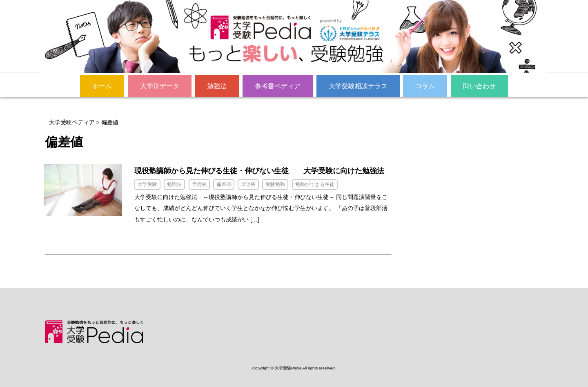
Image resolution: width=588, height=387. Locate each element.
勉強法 (217, 86)
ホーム (102, 86)
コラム (425, 86)
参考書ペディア (278, 86)
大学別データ (160, 86)
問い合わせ (479, 86)
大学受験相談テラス (358, 86)
